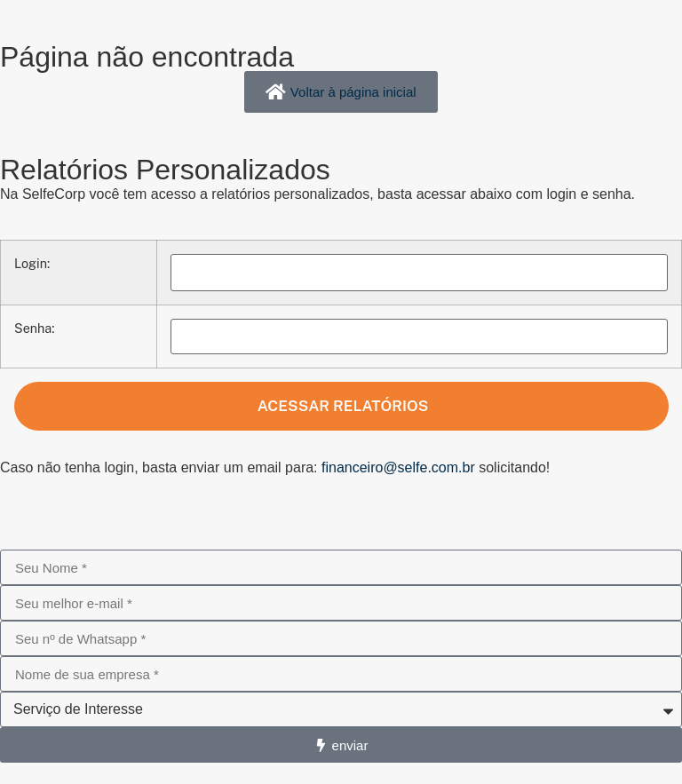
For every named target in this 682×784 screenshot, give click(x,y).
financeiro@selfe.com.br (398, 467)
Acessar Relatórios (341, 406)
